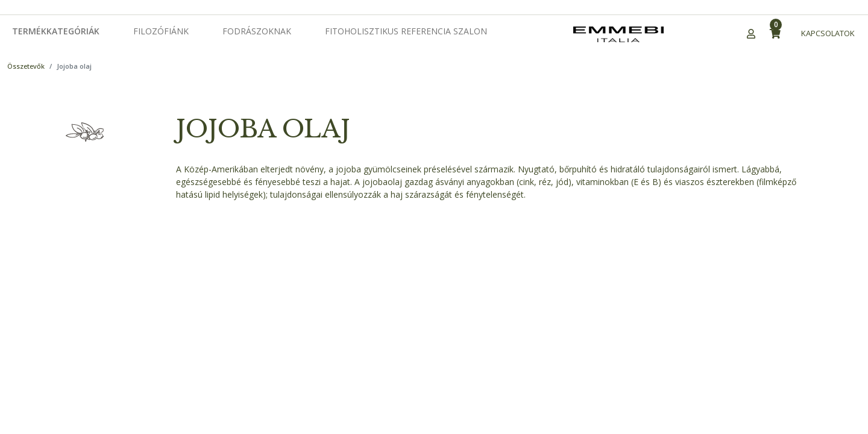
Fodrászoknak (257, 31)
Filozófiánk (161, 31)
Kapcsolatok (828, 33)
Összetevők (26, 66)
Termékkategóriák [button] (56, 31)
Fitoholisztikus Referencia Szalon (406, 31)
